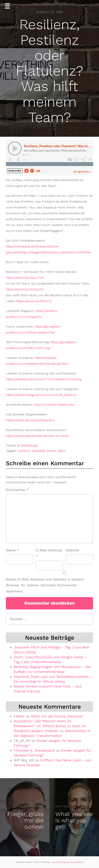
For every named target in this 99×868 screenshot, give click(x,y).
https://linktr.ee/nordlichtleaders (30, 420)
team (62, 451)
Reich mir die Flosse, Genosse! (57, 716)
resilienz (24, 451)
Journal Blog (59, 862)
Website (72, 550)
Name (12, 550)
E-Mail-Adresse (49, 553)
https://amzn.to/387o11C (34, 301)
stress (51, 451)
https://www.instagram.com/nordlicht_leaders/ (41, 395)
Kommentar (17, 490)
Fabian (19, 716)
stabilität (39, 451)
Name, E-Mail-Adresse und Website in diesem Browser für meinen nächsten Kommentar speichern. (45, 585)
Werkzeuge (29, 445)
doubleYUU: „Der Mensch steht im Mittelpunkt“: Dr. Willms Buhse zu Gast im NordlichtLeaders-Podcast (50, 726)
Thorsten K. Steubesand (34, 750)
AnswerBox (77, 862)
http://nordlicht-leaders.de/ (54, 405)
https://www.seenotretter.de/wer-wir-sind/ (37, 436)
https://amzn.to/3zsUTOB (25, 278)
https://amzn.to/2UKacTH (25, 289)
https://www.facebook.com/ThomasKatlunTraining (44, 379)
